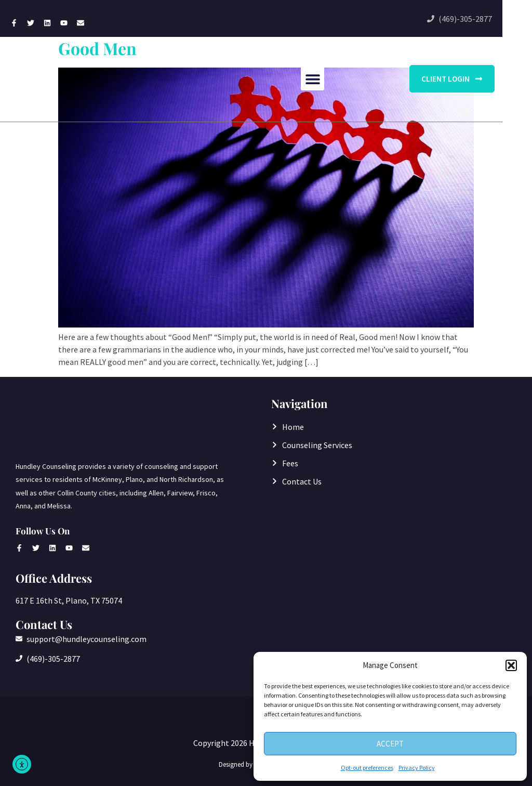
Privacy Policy (417, 768)
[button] (511, 665)
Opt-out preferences (367, 768)
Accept (390, 744)
